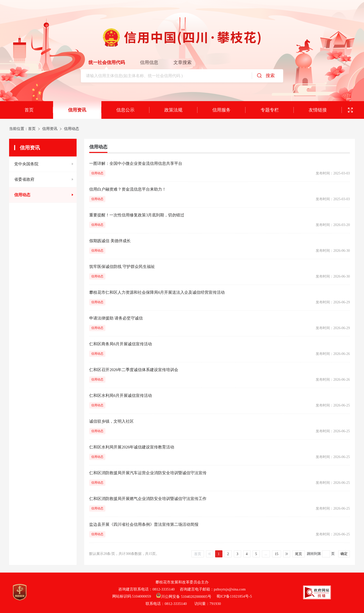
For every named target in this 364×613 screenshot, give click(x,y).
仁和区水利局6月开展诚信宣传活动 (121, 395)
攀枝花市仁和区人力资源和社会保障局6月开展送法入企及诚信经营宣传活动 (157, 292)
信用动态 (22, 195)
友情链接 (318, 110)
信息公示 (125, 110)
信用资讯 (77, 110)
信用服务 (221, 110)
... (266, 554)
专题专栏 (270, 110)
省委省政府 (24, 179)
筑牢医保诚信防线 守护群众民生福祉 (122, 267)
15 (277, 554)
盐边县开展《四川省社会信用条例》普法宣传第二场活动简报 (144, 524)
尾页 (299, 554)
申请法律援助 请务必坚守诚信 (116, 318)
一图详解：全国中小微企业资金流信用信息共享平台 (136, 163)
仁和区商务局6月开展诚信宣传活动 (121, 344)
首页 (29, 110)
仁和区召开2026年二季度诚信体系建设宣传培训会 (134, 370)
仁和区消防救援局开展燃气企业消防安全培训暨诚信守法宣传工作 (148, 499)
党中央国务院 (26, 164)
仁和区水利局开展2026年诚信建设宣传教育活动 (132, 447)
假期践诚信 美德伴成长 (110, 241)
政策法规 (173, 110)
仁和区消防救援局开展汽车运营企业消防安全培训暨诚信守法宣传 (148, 473)
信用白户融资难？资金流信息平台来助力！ (128, 189)
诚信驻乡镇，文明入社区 (111, 421)
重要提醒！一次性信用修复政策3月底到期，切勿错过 (137, 215)
